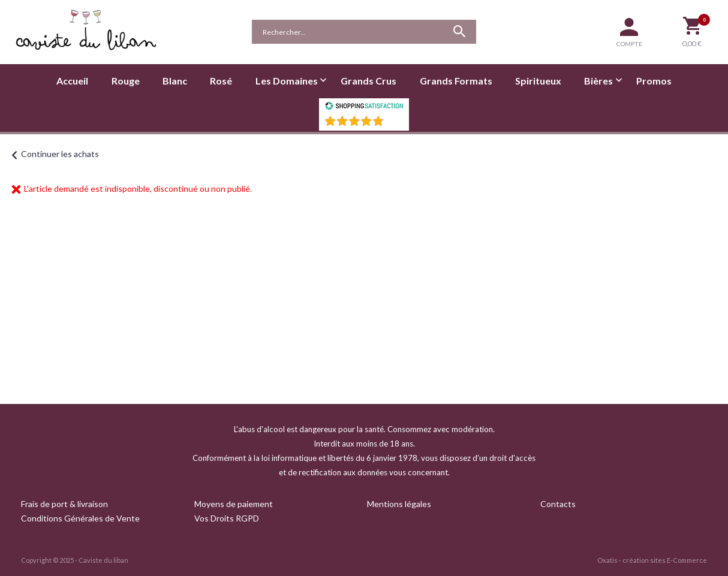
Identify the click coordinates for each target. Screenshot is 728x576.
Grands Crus (368, 81)
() (395, 124)
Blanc (175, 81)
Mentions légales (399, 504)
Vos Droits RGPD (227, 518)
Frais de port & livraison (64, 504)
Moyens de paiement (234, 504)
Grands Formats (456, 81)
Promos (654, 81)
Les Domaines (287, 81)
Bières (598, 81)
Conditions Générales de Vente (80, 518)
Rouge (126, 81)
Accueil (72, 81)
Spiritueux (538, 81)
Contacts (558, 504)
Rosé (221, 81)
